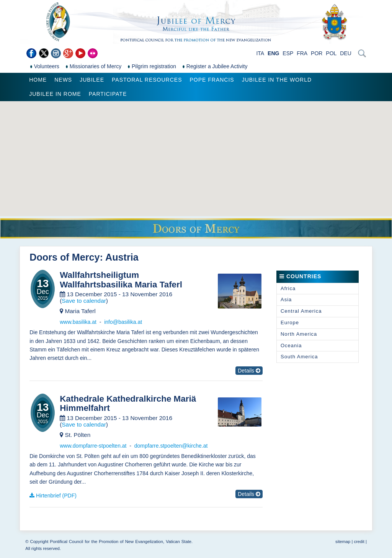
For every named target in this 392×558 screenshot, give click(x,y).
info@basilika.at (123, 322)
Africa (288, 288)
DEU (346, 53)
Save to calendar (84, 301)
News (63, 80)
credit (359, 542)
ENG (273, 53)
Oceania (291, 345)
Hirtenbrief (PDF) (56, 496)
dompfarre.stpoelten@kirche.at (171, 446)
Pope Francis (212, 80)
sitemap (343, 542)
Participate (108, 94)
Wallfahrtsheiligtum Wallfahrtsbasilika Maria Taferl (121, 280)
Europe (290, 322)
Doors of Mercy (65, 257)
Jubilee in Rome (55, 94)
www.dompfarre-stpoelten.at (93, 446)
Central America (301, 311)
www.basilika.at (78, 322)
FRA (302, 53)
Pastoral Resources (147, 80)
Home (38, 80)
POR (317, 53)
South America (299, 357)
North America (299, 334)
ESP (288, 53)
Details (249, 371)
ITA (260, 53)
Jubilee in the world (277, 80)
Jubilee (92, 80)
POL (331, 53)
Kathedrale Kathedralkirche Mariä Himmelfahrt (128, 404)
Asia (286, 300)
